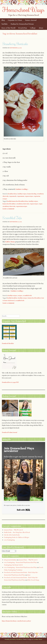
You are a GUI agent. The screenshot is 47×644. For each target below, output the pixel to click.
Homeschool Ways (23, 10)
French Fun (23, 28)
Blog (3, 20)
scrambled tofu (27, 296)
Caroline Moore (38, 639)
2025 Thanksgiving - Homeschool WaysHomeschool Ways (20, 562)
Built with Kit (23, 510)
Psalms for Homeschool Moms (22, 24)
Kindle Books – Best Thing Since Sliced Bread (17, 532)
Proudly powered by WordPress (13, 639)
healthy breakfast (12, 298)
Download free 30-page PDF (10, 382)
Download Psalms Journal (9, 432)
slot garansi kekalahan (10, 560)
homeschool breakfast (9, 204)
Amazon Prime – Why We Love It (13, 530)
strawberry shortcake (23, 204)
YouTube (5, 24)
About (41, 28)
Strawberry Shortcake (15, 44)
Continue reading (22, 189)
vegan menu (21, 196)
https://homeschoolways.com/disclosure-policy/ (16, 621)
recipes (20, 296)
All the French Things (33, 580)
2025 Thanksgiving (9, 540)
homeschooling (32, 194)
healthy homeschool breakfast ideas (18, 201)
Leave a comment (8, 209)
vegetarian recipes (22, 206)
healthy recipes (22, 194)
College (33, 28)
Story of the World (8, 28)
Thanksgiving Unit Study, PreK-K (13, 565)
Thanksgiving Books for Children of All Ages (17, 537)
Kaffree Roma (10, 242)
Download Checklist (8, 343)
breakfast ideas (12, 194)
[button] (23, 481)
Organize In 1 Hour (15, 20)
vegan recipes (29, 196)
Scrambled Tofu (12, 218)
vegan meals (13, 196)
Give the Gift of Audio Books (12, 535)
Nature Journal (31, 20)
